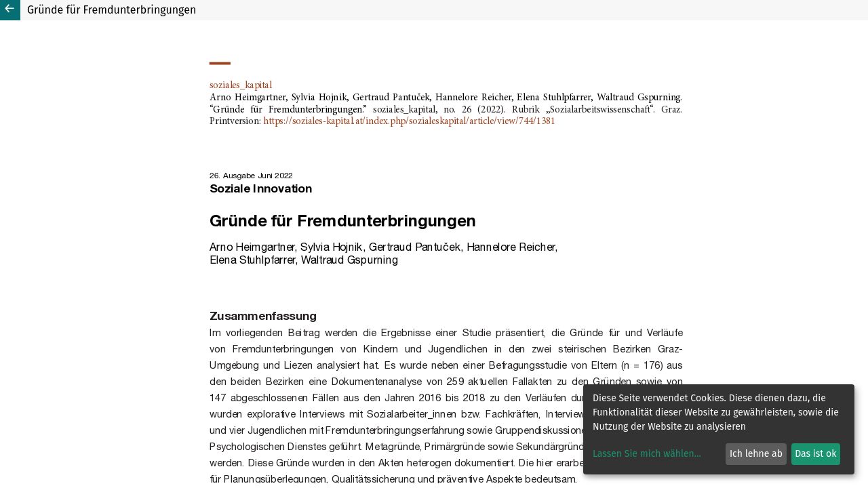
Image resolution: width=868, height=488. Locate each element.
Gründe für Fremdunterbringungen (112, 10)
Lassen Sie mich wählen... (647, 454)
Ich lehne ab (756, 454)
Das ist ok (815, 454)
